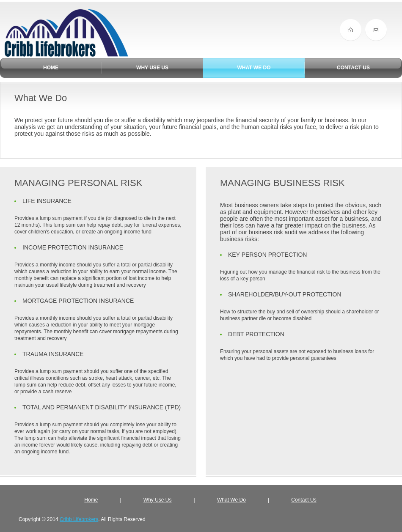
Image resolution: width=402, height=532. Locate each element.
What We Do (231, 500)
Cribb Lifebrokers (79, 519)
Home (91, 500)
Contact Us (304, 500)
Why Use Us (158, 500)
